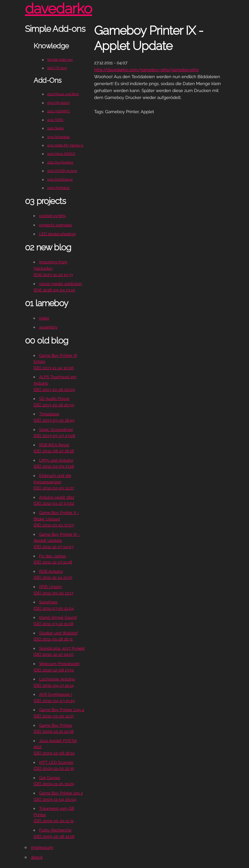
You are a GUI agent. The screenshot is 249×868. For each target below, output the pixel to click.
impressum (42, 847)
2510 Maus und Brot (63, 94)
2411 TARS (55, 120)
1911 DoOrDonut (60, 179)
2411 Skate (55, 128)
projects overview (56, 225)
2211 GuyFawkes (60, 162)
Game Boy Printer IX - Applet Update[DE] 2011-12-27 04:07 (57, 541)
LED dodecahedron (57, 234)
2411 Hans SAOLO (61, 154)
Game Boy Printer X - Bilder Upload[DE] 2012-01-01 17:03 (56, 519)
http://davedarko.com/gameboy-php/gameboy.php (146, 70)
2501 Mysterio (58, 103)
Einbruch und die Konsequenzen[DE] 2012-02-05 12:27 (54, 482)
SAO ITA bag (57, 68)
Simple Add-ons (60, 60)
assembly (48, 327)
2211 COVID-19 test (62, 171)
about (37, 857)
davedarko (58, 9)
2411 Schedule (58, 137)
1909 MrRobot (58, 188)
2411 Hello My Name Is (65, 145)
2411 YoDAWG (58, 111)
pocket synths (52, 216)
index (44, 318)
